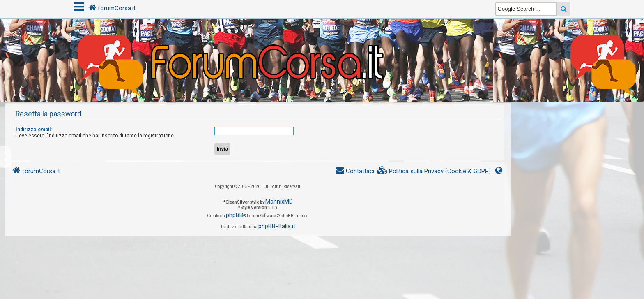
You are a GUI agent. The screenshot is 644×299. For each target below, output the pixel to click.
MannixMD (279, 202)
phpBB (235, 215)
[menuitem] (434, 171)
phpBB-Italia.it (277, 226)
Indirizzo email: (34, 130)
